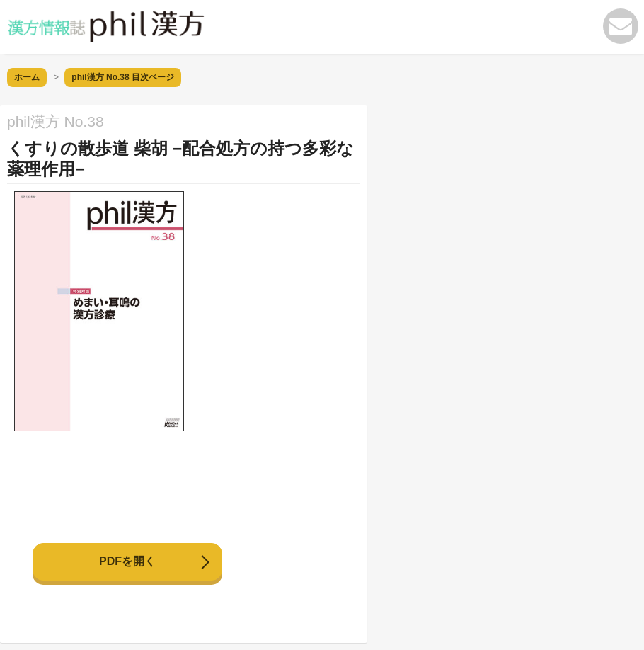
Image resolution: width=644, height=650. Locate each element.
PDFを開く (127, 561)
